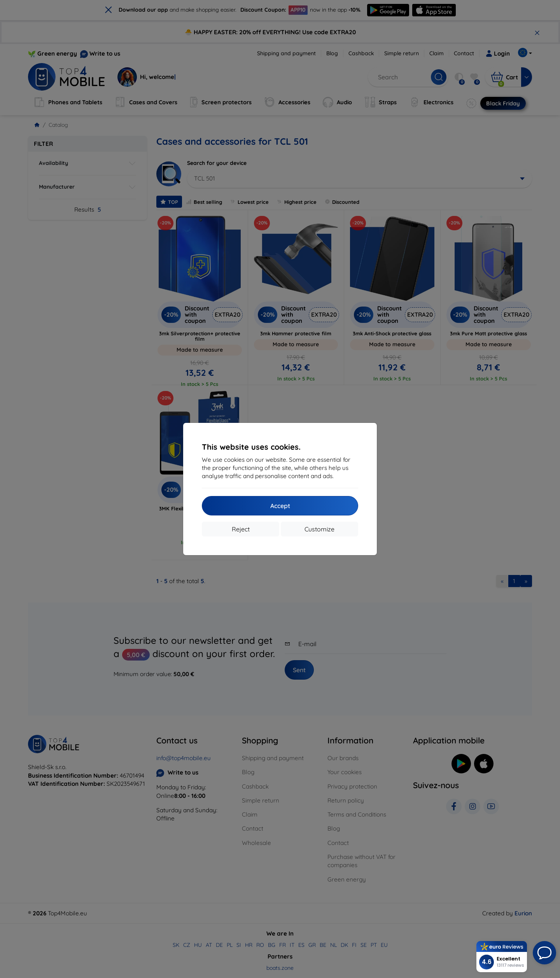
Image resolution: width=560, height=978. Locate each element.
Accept (280, 506)
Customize (319, 529)
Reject (241, 529)
